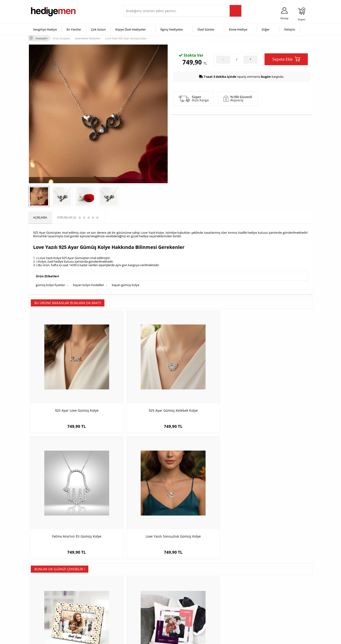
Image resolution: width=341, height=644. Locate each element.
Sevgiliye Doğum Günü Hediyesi (146, 596)
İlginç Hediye (229, 618)
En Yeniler (74, 29)
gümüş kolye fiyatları (50, 284)
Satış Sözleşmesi (42, 596)
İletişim (290, 29)
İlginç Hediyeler (172, 29)
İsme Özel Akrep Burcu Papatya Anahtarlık (206, 497)
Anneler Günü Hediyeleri (189, 604)
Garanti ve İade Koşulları (47, 604)
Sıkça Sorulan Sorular (45, 618)
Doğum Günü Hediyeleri (189, 589)
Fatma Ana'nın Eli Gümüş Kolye (206, 383)
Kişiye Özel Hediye (90, 582)
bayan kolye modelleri (88, 284)
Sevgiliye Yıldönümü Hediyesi (145, 618)
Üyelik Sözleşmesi (43, 589)
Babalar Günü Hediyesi (188, 618)
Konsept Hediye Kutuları (141, 582)
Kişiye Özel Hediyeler (131, 29)
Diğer (266, 29)
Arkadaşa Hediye (231, 611)
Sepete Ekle (286, 106)
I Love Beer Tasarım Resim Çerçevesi (64, 495)
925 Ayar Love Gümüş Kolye (64, 383)
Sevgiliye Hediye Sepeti (141, 589)
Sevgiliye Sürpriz (89, 611)
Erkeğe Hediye (230, 582)
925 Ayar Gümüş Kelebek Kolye (135, 383)
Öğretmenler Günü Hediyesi (191, 611)
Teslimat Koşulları (43, 582)
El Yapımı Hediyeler (91, 604)
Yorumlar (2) (303, 53)
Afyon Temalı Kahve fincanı (277, 495)
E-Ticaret (156, 638)
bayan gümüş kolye (126, 284)
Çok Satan (98, 29)
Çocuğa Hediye (230, 596)
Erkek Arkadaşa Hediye (93, 589)
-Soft (146, 638)
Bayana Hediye (230, 589)
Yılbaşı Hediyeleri (184, 596)
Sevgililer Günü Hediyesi (189, 582)
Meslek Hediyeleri (90, 618)
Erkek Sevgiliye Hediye (140, 604)
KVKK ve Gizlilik (41, 611)
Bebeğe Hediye (230, 604)
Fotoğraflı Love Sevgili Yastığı (135, 495)
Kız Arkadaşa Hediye (92, 596)
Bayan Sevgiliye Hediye (141, 611)
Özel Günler (206, 29)
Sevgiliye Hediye (45, 29)
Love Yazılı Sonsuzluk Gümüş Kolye (277, 383)
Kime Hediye (238, 29)
